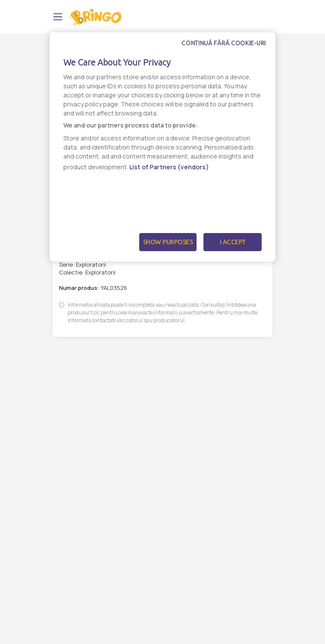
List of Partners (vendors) (169, 167)
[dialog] (162, 147)
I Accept (233, 242)
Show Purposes (168, 242)
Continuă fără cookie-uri (224, 43)
